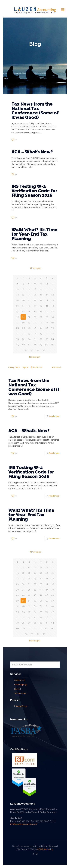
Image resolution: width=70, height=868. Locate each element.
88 (35, 345)
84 (53, 339)
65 (23, 328)
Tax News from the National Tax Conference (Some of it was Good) (35, 111)
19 (41, 289)
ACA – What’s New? (32, 152)
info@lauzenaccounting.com (24, 824)
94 (38, 350)
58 (23, 322)
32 (35, 300)
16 (23, 289)
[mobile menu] (63, 9)
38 (29, 306)
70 (53, 328)
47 (41, 311)
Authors (37, 367)
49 (53, 311)
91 (53, 345)
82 (41, 339)
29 (17, 300)
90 (47, 345)
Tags (25, 367)
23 (23, 295)
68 (41, 328)
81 (35, 339)
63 (53, 322)
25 (35, 295)
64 (17, 328)
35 (53, 300)
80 (29, 339)
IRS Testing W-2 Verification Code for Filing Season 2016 (34, 191)
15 (17, 289)
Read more (54, 416)
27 (47, 295)
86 (23, 345)
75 (41, 334)
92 (26, 350)
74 (35, 334)
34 (47, 300)
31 (29, 300)
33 (41, 300)
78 (18, 339)
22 (18, 295)
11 (35, 284)
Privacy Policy (21, 706)
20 (47, 289)
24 (29, 295)
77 (53, 334)
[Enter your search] (35, 665)
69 (47, 328)
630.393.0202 (24, 821)
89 (41, 345)
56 (53, 317)
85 (18, 345)
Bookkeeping (20, 685)
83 (47, 339)
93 (32, 350)
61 (41, 322)
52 (29, 317)
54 (41, 317)
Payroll (18, 689)
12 (41, 284)
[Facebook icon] (33, 854)
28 (53, 295)
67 (35, 328)
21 (53, 289)
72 (23, 334)
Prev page (35, 268)
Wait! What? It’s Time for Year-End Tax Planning (35, 234)
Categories (14, 367)
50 (18, 317)
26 (41, 295)
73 (29, 334)
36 (18, 306)
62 (47, 322)
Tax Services (20, 693)
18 (35, 289)
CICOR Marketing (45, 849)
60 (35, 322)
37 (23, 306)
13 (47, 284)
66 (29, 328)
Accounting (20, 680)
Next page (35, 357)
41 (47, 306)
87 (29, 345)
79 (23, 339)
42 (53, 306)
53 (35, 317)
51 (23, 317)
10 (29, 284)
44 (23, 311)
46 (35, 311)
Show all (56, 367)
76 (47, 334)
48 (47, 311)
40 (41, 306)
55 (47, 317)
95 (44, 350)
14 (53, 284)
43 (17, 311)
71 (17, 334)
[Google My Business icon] (37, 854)
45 (29, 311)
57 (18, 322)
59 (29, 322)
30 (23, 300)
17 (29, 289)
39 (35, 306)
